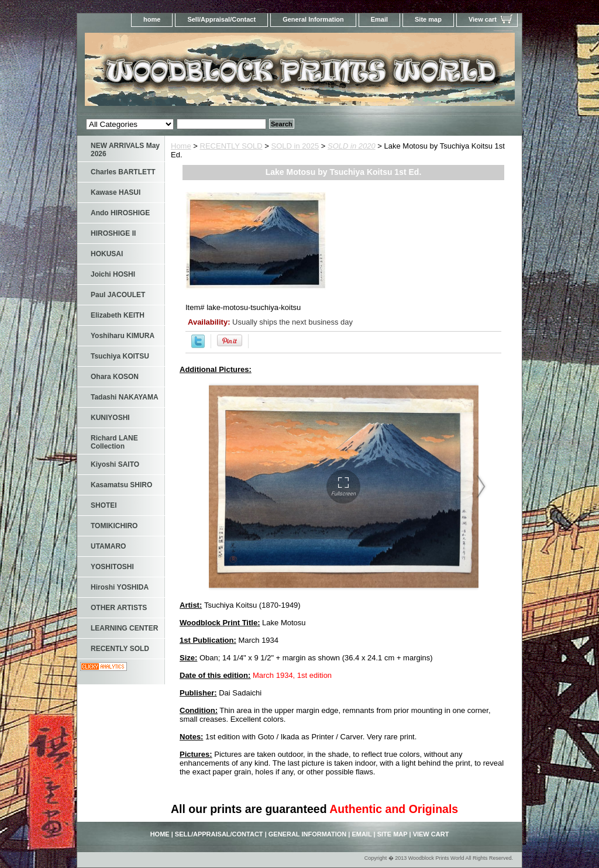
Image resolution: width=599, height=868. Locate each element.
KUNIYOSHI (110, 418)
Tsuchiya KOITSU (120, 356)
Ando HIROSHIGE (120, 213)
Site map (428, 19)
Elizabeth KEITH (118, 315)
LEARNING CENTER (124, 628)
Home (181, 146)
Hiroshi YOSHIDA (120, 587)
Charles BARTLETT (123, 172)
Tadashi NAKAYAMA (125, 397)
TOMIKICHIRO (114, 526)
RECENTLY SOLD (231, 146)
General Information (313, 19)
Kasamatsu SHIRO (121, 485)
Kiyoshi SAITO (115, 464)
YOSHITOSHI (112, 567)
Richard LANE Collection (114, 442)
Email (379, 19)
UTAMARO (108, 546)
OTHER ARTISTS (119, 608)
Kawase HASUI (116, 192)
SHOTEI (104, 505)
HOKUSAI (107, 254)
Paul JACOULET (118, 295)
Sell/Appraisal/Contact (221, 19)
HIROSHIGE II (113, 233)
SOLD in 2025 (295, 146)
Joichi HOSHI (113, 274)
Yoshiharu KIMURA (123, 336)
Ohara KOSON (115, 377)
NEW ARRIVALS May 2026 (125, 150)
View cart (483, 19)
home (152, 19)
